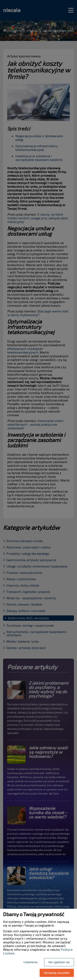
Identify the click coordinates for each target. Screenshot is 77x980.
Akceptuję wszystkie (57, 973)
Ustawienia (30, 962)
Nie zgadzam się (59, 962)
